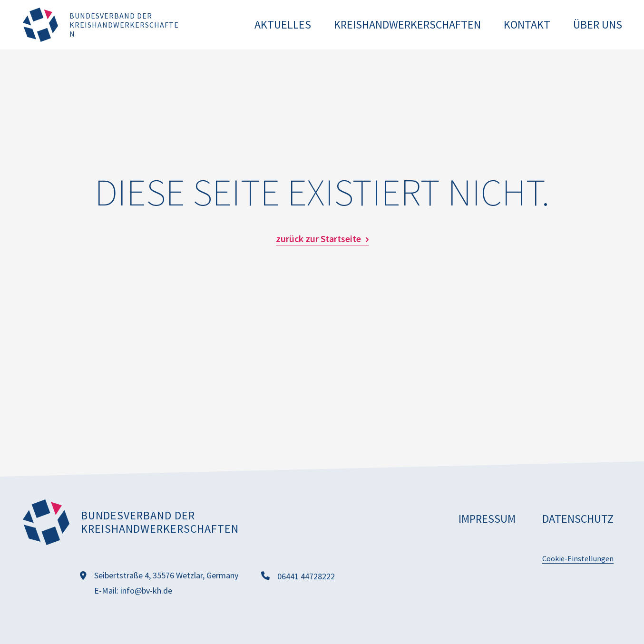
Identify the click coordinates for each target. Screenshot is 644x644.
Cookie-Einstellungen (578, 558)
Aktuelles (283, 24)
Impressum (487, 519)
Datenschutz (578, 519)
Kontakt (527, 24)
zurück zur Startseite (318, 239)
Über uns (598, 24)
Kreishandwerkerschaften (407, 24)
